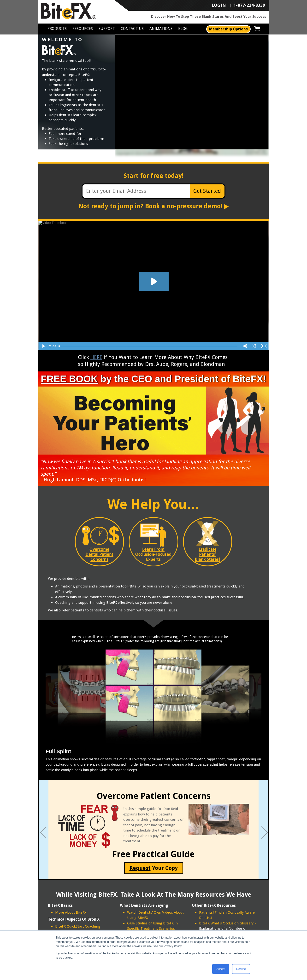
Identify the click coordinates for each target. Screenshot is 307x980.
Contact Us (132, 29)
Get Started (207, 191)
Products (57, 29)
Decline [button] (241, 969)
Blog (183, 29)
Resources (83, 29)
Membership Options (228, 29)
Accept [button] (221, 969)
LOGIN (219, 5)
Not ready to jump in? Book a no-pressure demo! (154, 206)
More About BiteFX (71, 912)
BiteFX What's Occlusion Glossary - (227, 923)
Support (107, 29)
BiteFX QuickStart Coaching (78, 926)
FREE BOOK (69, 379)
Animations (161, 29)
